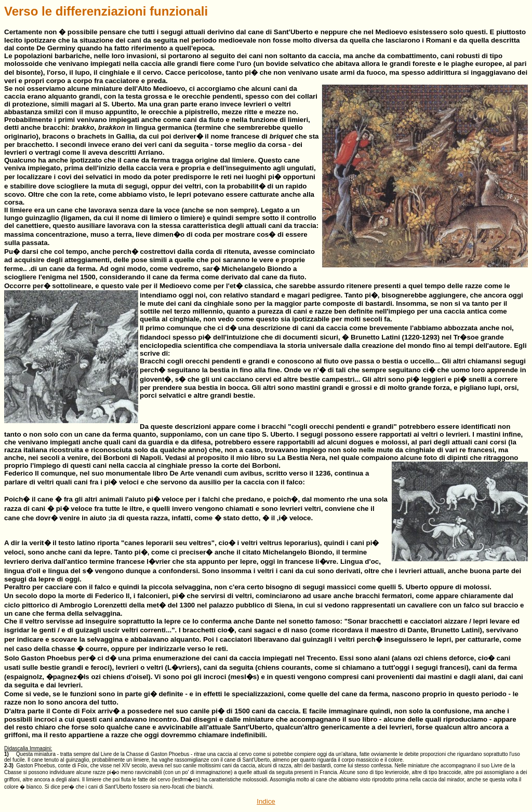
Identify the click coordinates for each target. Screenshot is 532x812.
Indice (266, 801)
